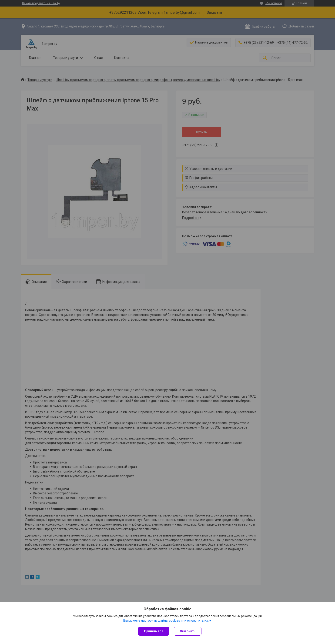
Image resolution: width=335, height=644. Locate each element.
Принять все (154, 631)
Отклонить (188, 631)
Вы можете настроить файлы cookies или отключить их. (166, 621)
